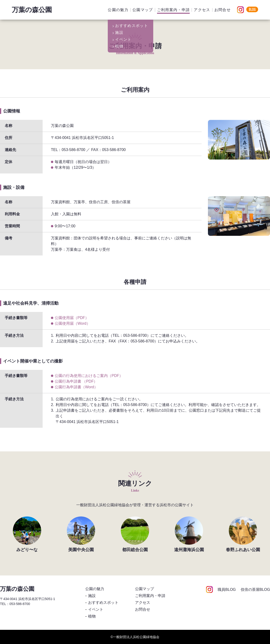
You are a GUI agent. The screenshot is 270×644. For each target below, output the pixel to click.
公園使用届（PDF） (72, 318)
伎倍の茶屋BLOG (255, 590)
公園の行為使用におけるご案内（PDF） (89, 376)
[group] (27, 534)
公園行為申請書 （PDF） (76, 381)
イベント (96, 609)
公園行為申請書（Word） (76, 387)
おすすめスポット (103, 603)
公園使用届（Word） (72, 323)
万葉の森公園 (32, 10)
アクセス (202, 10)
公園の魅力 (118, 10)
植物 (92, 616)
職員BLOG (227, 590)
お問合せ (223, 10)
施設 (92, 596)
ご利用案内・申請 (173, 10)
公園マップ (143, 10)
